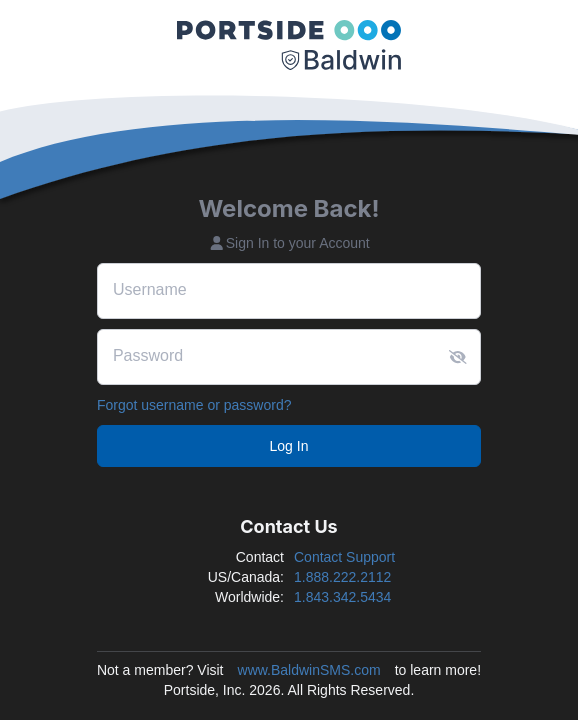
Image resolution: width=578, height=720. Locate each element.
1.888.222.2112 (342, 577)
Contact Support (344, 557)
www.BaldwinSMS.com (309, 670)
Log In (289, 446)
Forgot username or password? (194, 405)
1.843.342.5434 (342, 597)
